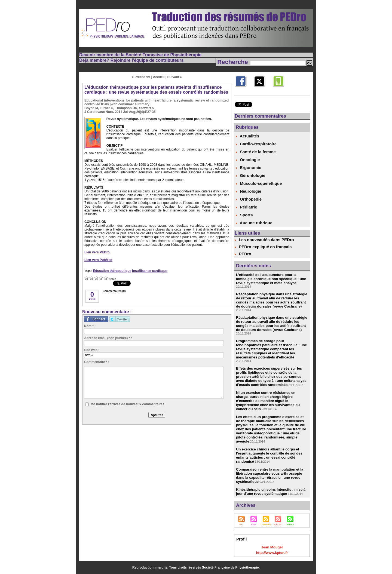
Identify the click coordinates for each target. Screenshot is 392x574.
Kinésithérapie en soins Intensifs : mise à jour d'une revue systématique (271, 492)
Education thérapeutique (112, 271)
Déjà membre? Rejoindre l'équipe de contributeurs (131, 60)
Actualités (247, 136)
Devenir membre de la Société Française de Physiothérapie (140, 55)
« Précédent (141, 77)
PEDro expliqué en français (265, 247)
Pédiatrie (246, 207)
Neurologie (249, 191)
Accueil (159, 77)
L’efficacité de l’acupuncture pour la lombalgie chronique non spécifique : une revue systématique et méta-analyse (271, 279)
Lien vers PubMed (98, 260)
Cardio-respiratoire (256, 144)
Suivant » (175, 77)
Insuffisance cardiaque (150, 271)
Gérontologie (251, 175)
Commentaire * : (97, 362)
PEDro (245, 254)
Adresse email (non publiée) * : (108, 338)
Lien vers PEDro (97, 252)
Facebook (243, 90)
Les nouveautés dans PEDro (266, 240)
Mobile (278, 90)
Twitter (259, 90)
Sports (244, 215)
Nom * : (90, 326)
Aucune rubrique (254, 223)
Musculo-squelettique (259, 183)
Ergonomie (249, 168)
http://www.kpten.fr (272, 553)
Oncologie (248, 160)
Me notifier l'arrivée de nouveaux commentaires (128, 404)
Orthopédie (249, 199)
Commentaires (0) (114, 291)
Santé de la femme (256, 152)
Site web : (92, 350)
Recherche (233, 62)
